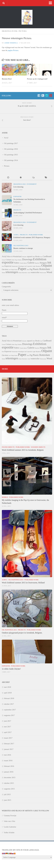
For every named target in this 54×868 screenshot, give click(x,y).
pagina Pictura (13, 50)
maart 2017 (8, 738)
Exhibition (40, 259)
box (41, 257)
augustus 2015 (9, 789)
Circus (4, 260)
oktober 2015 (9, 783)
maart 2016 (8, 761)
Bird (34, 257)
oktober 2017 (9, 704)
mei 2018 (8, 687)
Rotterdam (45, 269)
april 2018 (8, 693)
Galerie (31, 263)
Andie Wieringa (11, 43)
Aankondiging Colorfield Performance (28, 213)
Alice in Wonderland (14, 256)
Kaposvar (8, 266)
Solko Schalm (9, 833)
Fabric (17, 263)
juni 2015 (8, 800)
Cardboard (47, 256)
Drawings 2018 (19, 184)
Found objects (23, 263)
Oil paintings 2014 (11, 160)
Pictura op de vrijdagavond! (37, 79)
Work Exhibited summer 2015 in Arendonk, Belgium (23, 450)
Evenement (32, 184)
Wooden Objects (38, 447)
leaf (25, 266)
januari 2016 (9, 772)
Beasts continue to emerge (23, 248)
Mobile (5, 497)
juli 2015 (7, 794)
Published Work (36, 235)
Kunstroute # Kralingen (18, 266)
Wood (49, 272)
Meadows (38, 266)
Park (28, 270)
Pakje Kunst (14, 270)
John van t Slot (10, 821)
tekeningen (12, 272)
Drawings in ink (10, 31)
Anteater (24, 257)
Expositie (17, 196)
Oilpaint (47, 266)
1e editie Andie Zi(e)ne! (11, 669)
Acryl (6, 138)
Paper (22, 269)
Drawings (27, 259)
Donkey (20, 260)
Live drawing (18, 187)
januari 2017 (9, 749)
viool (29, 273)
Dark (13, 260)
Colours (9, 260)
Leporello (29, 266)
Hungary (43, 263)
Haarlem (37, 263)
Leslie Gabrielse (10, 827)
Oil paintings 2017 (11, 143)
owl (10, 270)
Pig (31, 269)
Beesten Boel (7, 79)
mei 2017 (8, 727)
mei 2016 (8, 755)
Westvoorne (43, 273)
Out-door (5, 269)
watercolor (35, 272)
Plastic (36, 269)
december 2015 (10, 777)
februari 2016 (9, 766)
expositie (8, 262)
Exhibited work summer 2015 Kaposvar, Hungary (32, 237)
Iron (3, 266)
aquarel (30, 256)
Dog (16, 260)
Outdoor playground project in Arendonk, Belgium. (22, 633)
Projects (17, 210)
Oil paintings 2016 (11, 149)
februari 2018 (9, 698)
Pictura (23, 31)
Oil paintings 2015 (11, 155)
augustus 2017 (9, 715)
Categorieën (6, 287)
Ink (49, 262)
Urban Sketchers (23, 273)
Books (38, 256)
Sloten (4, 273)
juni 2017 (8, 721)
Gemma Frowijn (10, 816)
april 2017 (8, 732)
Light (34, 266)
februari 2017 (9, 744)
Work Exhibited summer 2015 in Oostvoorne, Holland (23, 583)
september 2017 (10, 710)
